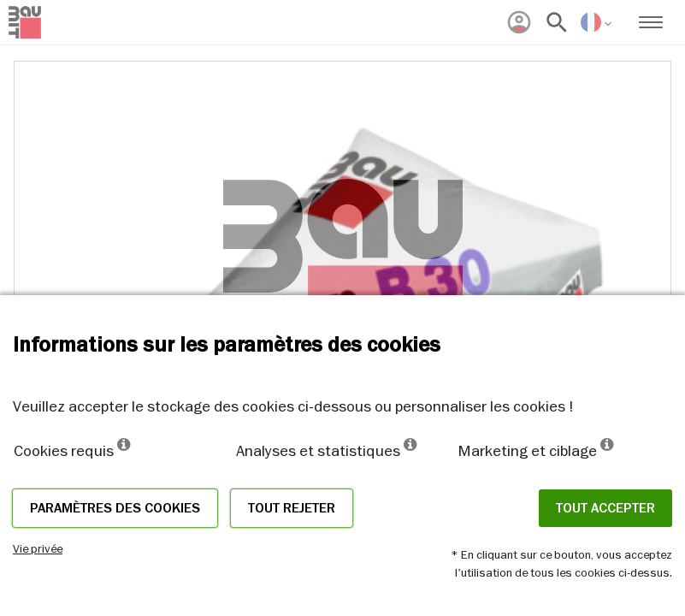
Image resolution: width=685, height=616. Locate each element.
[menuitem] (519, 22)
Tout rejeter (292, 508)
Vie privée (38, 548)
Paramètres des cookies (115, 508)
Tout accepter (605, 508)
